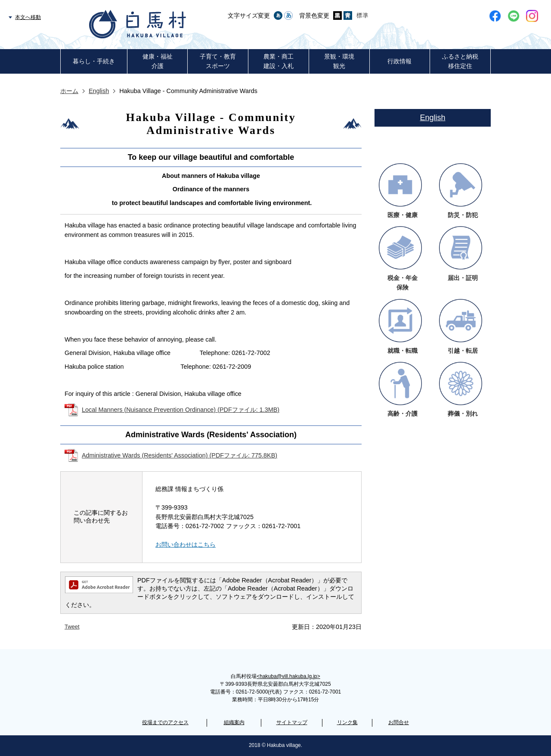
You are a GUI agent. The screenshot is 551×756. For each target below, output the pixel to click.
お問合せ (399, 722)
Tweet (72, 627)
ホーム (69, 91)
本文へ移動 (28, 17)
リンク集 (347, 722)
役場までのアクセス (165, 722)
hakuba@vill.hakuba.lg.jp (288, 676)
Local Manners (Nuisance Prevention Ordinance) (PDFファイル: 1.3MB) (181, 410)
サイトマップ (292, 722)
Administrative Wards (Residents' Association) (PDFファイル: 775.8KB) (180, 455)
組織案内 (234, 722)
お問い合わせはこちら (186, 544)
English (99, 91)
